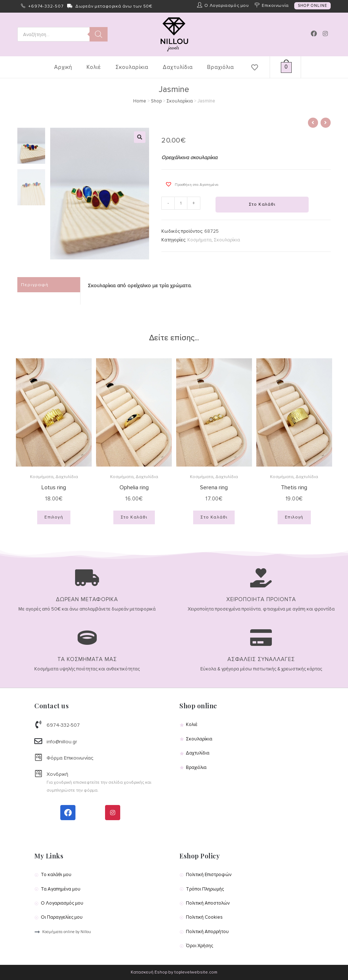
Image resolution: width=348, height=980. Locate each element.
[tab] (49, 285)
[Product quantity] (181, 203)
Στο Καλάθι (262, 204)
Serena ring (214, 487)
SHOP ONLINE (312, 6)
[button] (190, 184)
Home (140, 101)
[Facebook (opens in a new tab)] (314, 34)
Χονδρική (57, 774)
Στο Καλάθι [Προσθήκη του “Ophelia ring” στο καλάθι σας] (134, 517)
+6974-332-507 (46, 6)
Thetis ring (294, 487)
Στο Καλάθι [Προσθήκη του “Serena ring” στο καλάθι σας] (214, 517)
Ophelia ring (134, 487)
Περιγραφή (35, 285)
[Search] (99, 34)
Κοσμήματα (199, 240)
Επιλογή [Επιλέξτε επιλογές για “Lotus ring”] (54, 517)
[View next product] (326, 123)
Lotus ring (54, 487)
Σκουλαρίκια (180, 101)
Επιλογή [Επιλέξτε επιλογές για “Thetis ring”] (294, 517)
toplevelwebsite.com (196, 972)
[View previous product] (313, 123)
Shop (156, 101)
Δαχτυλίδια (67, 477)
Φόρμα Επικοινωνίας (70, 758)
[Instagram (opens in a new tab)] (325, 34)
